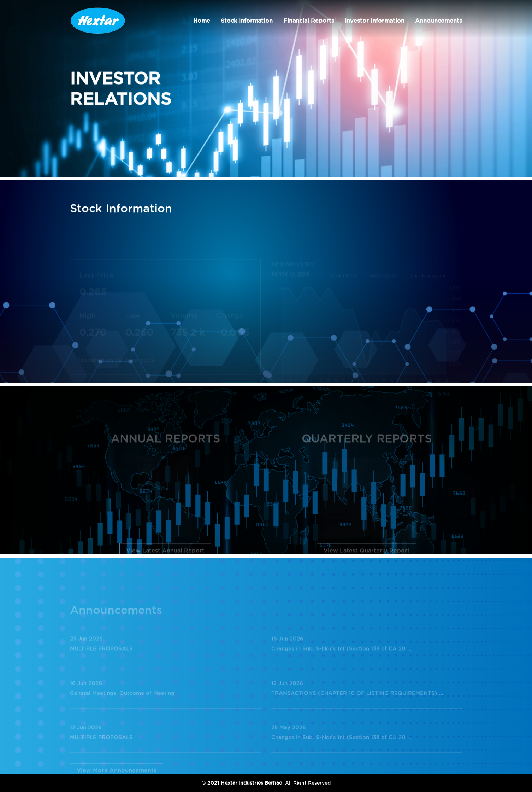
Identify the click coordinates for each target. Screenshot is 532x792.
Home (202, 21)
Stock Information (247, 21)
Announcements (439, 21)
